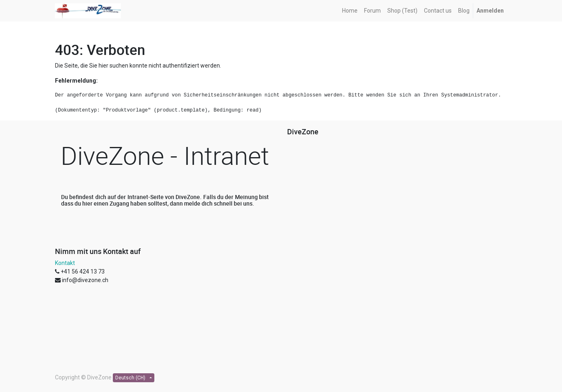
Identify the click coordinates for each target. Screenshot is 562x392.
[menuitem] (350, 11)
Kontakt (65, 263)
